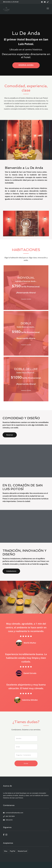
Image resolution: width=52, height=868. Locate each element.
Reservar (10, 435)
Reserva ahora (26, 65)
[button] (2, 140)
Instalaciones (11, 571)
